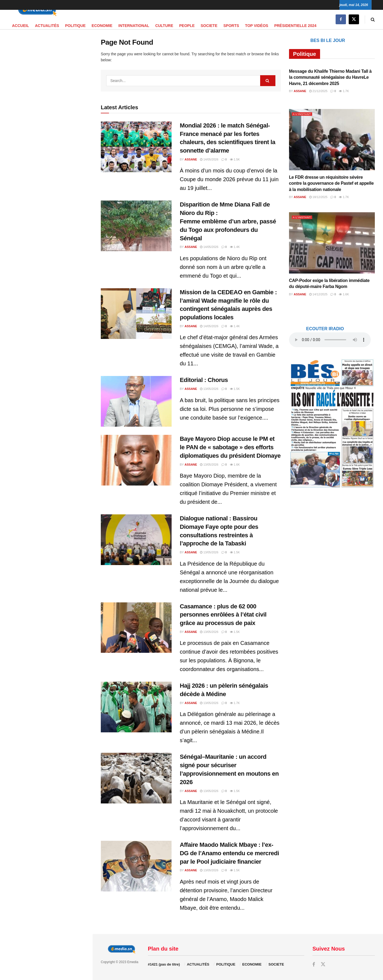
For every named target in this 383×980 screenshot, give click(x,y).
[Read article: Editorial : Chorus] (136, 401)
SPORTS (231, 26)
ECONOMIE (102, 26)
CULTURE (164, 26)
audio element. (41, 50)
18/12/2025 (318, 197)
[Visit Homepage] (35, 10)
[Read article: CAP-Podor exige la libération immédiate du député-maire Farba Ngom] (332, 243)
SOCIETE (209, 26)
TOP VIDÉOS (257, 26)
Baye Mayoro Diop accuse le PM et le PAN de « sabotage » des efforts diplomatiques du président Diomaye (230, 447)
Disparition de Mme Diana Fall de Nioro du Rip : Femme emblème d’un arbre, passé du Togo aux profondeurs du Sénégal (228, 221)
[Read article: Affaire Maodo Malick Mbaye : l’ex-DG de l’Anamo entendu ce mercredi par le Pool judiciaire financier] (136, 866)
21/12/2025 (318, 91)
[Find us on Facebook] (341, 19)
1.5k (235, 159)
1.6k (235, 465)
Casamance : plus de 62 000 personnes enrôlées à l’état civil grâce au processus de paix (223, 615)
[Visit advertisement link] (46, 138)
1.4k (235, 247)
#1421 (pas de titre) (164, 964)
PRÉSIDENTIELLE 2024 (295, 26)
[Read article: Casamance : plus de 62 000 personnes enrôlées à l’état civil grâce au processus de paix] (136, 628)
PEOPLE (187, 26)
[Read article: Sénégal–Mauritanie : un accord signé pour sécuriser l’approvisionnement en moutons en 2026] (136, 778)
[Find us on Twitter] (354, 19)
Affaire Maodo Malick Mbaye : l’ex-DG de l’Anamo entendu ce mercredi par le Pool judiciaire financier (229, 853)
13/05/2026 (209, 389)
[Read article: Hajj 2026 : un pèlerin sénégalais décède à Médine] (136, 707)
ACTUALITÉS (47, 26)
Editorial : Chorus (204, 380)
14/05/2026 (209, 159)
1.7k (235, 703)
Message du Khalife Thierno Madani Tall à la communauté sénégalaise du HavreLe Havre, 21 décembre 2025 (330, 77)
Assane (191, 159)
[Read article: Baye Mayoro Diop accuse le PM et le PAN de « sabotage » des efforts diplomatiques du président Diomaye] (136, 460)
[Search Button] (373, 19)
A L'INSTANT (303, 114)
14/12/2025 (318, 294)
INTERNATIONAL (134, 26)
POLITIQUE (75, 26)
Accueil (20, 26)
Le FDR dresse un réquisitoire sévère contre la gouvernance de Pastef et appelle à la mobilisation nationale (331, 183)
